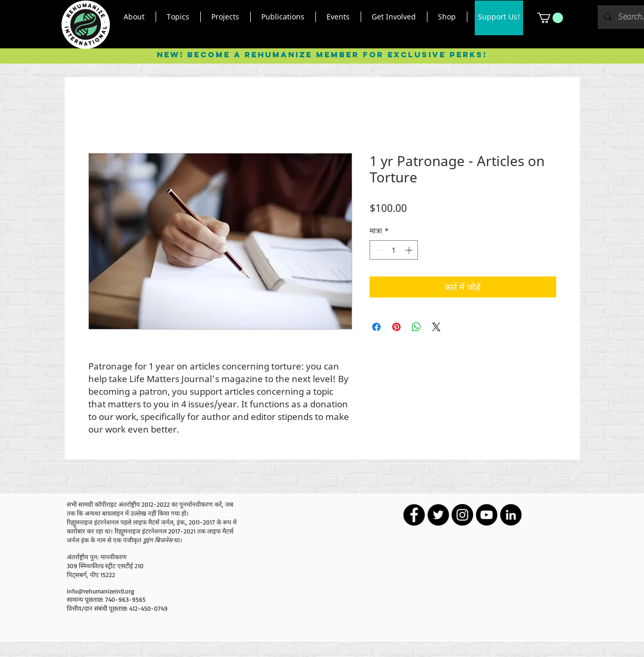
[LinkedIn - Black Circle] (511, 515)
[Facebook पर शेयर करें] (376, 327)
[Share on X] (436, 327)
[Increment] (410, 250)
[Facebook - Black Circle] (414, 515)
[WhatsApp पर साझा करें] (416, 327)
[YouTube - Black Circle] (487, 515)
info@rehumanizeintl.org (100, 591)
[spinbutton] (394, 250)
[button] (134, 17)
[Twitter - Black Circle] (438, 515)
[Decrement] (378, 250)
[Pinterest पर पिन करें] (396, 327)
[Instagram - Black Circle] (462, 515)
